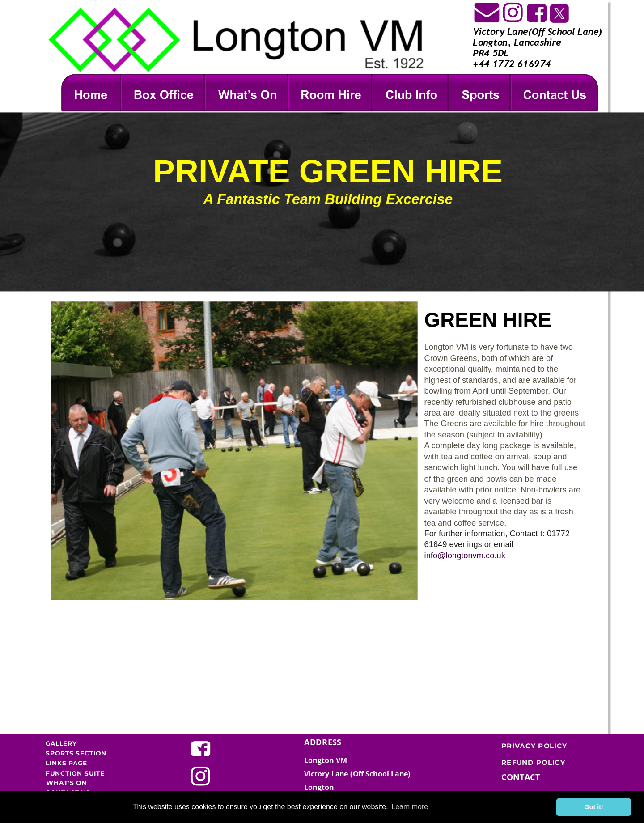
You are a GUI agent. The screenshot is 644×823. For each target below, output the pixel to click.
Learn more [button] (410, 807)
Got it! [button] (594, 807)
